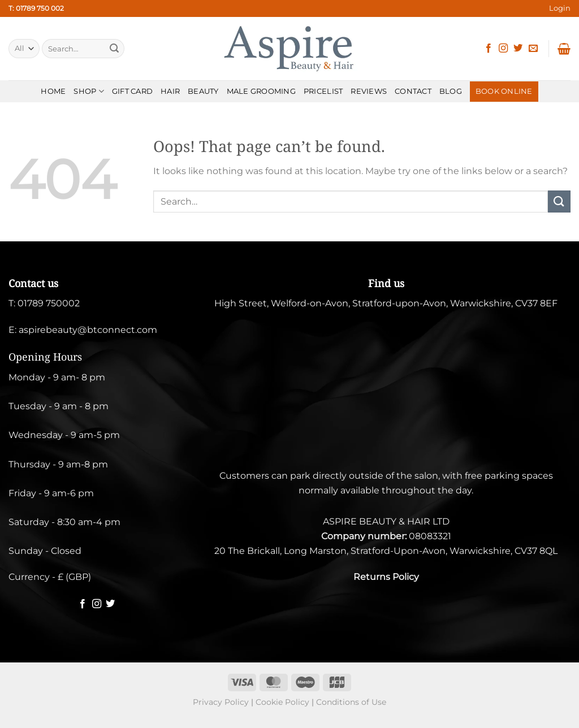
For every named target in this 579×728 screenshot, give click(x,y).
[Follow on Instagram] (503, 49)
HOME (53, 91)
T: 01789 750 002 (36, 8)
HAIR (170, 91)
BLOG (451, 91)
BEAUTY (203, 91)
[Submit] (114, 49)
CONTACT (413, 91)
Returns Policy (386, 577)
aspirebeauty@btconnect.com (88, 330)
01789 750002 (49, 303)
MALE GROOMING (261, 91)
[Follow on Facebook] (489, 49)
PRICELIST (323, 91)
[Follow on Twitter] (518, 49)
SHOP (88, 91)
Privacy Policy (221, 702)
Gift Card (132, 91)
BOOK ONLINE (504, 91)
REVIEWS (369, 91)
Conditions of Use (351, 702)
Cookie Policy (282, 702)
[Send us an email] (533, 49)
